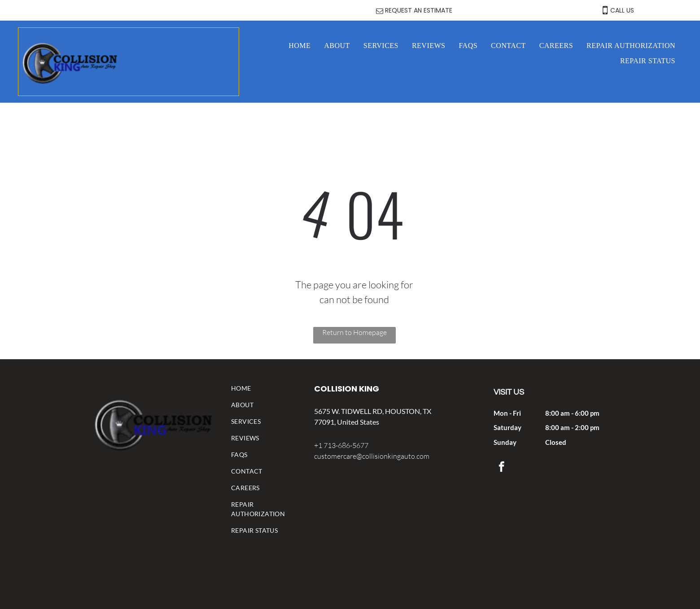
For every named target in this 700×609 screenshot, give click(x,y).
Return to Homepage (354, 332)
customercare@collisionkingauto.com (372, 456)
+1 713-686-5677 (341, 445)
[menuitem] (300, 46)
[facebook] (501, 468)
